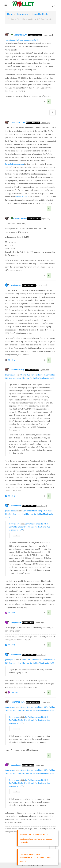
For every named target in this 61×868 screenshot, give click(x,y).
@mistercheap (11, 511)
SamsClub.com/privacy (14, 164)
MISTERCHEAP (20, 35)
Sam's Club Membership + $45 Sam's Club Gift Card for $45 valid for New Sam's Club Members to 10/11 (29, 514)
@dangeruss (10, 660)
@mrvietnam (10, 375)
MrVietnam (15, 285)
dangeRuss (15, 623)
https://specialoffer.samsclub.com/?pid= (22, 40)
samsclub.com (21, 197)
